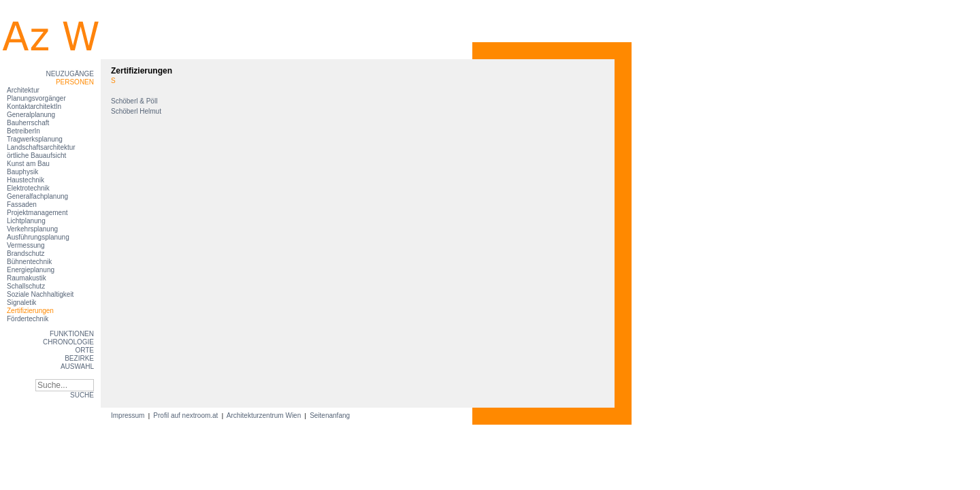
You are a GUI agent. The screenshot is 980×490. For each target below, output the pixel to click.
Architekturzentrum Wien (264, 415)
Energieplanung (31, 270)
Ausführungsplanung (38, 237)
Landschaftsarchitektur (41, 147)
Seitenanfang (330, 415)
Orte (84, 350)
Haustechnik (26, 180)
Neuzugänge (70, 74)
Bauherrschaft (28, 123)
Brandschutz (26, 254)
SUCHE (82, 395)
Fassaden (22, 205)
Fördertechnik (28, 319)
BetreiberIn (23, 131)
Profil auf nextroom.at (186, 415)
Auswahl (77, 366)
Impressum (129, 415)
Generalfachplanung (37, 196)
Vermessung (26, 245)
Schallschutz (26, 286)
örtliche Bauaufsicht (36, 156)
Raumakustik (27, 278)
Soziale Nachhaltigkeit (40, 294)
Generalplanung (31, 115)
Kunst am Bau (28, 164)
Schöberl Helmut (137, 111)
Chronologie (68, 342)
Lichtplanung (26, 221)
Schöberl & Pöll (135, 101)
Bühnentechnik (29, 262)
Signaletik (21, 303)
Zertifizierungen (30, 311)
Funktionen (72, 334)
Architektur (23, 90)
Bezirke (79, 358)
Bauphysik (22, 172)
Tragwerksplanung (35, 139)
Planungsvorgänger (36, 98)
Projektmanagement (37, 213)
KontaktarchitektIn (34, 107)
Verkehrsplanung (32, 229)
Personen (75, 82)
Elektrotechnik (28, 188)
